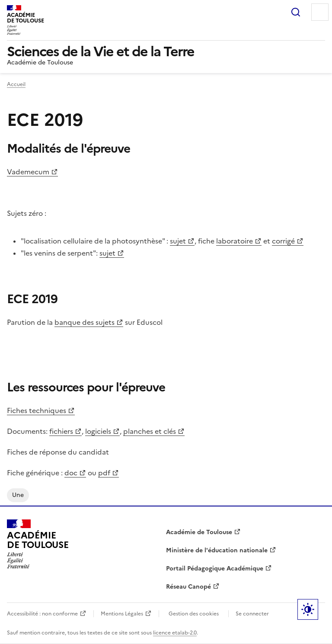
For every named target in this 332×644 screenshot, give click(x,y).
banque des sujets (85, 322)
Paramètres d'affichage (308, 609)
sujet (178, 241)
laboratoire (235, 241)
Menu (320, 12)
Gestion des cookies (194, 614)
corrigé (283, 241)
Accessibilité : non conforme (42, 614)
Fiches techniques (37, 410)
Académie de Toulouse (199, 532)
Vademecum (28, 172)
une (18, 495)
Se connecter (252, 614)
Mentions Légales (122, 614)
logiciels (98, 431)
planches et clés (150, 431)
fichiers (61, 431)
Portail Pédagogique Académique (215, 569)
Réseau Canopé (188, 587)
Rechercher (296, 12)
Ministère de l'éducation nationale (217, 550)
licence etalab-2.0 (175, 633)
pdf (104, 473)
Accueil (16, 84)
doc (71, 473)
